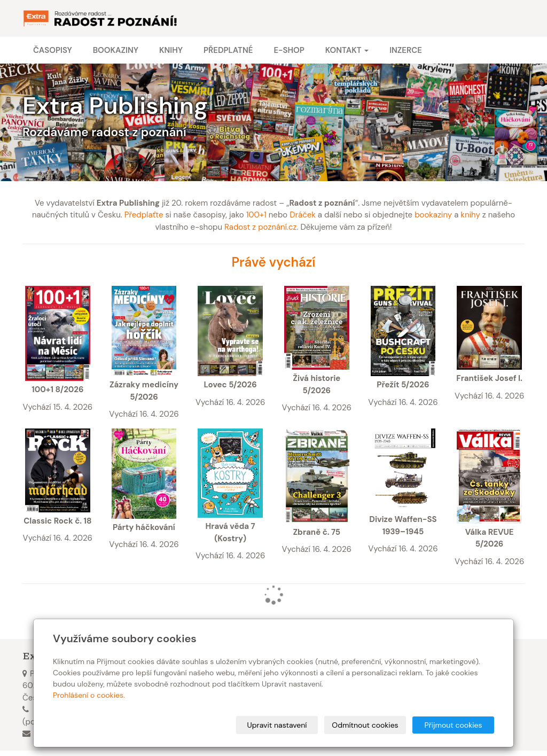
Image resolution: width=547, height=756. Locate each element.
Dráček (303, 215)
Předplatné (228, 50)
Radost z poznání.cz (260, 227)
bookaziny (433, 215)
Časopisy (53, 50)
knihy (470, 215)
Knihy (171, 50)
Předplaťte (144, 215)
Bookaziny (116, 50)
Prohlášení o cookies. (89, 695)
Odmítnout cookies (365, 725)
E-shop (289, 50)
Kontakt (347, 50)
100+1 (256, 215)
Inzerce (406, 50)
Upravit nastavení (277, 725)
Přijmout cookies (453, 725)
